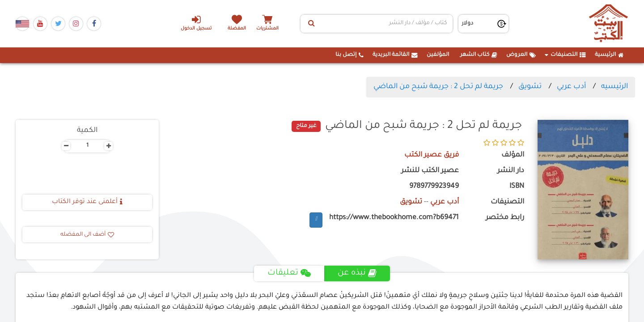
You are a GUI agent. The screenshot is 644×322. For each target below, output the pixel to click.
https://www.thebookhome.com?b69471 (394, 218)
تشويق (530, 87)
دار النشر (511, 171)
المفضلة (237, 29)
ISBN (517, 187)
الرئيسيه (614, 87)
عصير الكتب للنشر (430, 171)
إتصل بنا (350, 55)
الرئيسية (609, 55)
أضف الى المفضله (87, 235)
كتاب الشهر (479, 55)
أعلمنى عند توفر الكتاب (87, 202)
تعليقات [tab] (289, 273)
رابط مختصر (505, 218)
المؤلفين (438, 55)
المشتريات (268, 29)
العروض (521, 55)
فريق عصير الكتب (432, 155)
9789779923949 (434, 187)
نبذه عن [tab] (357, 273)
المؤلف (513, 155)
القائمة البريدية (395, 55)
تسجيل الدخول (196, 23)
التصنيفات (565, 55)
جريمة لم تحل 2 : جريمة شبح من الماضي (438, 87)
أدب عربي (571, 87)
